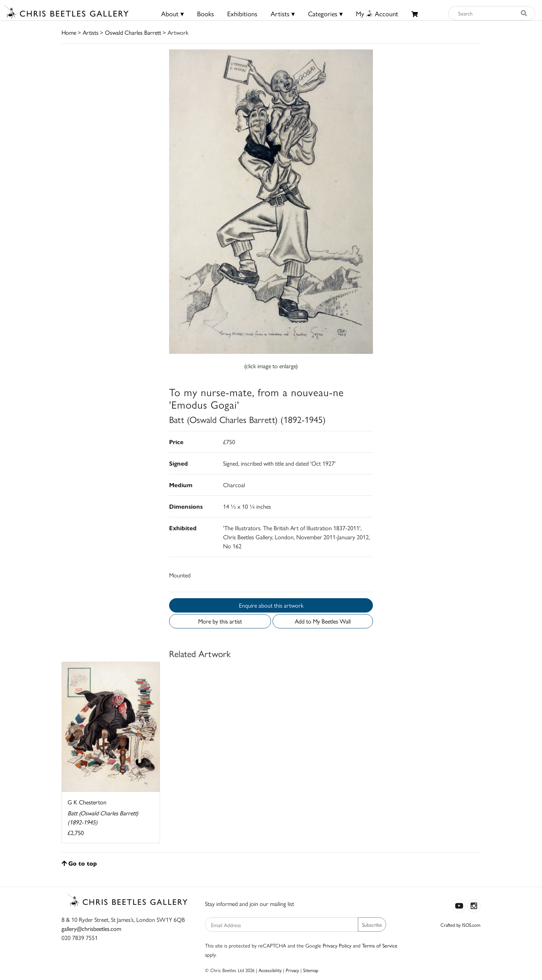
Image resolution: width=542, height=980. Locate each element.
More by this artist (220, 621)
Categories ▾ (325, 13)
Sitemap (311, 970)
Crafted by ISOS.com (460, 925)
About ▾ (172, 13)
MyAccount (377, 13)
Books (206, 13)
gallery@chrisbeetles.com (91, 928)
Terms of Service (380, 945)
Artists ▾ (283, 13)
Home (69, 32)
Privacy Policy (337, 945)
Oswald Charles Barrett (133, 32)
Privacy (292, 970)
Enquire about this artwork (271, 605)
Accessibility (270, 970)
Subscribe (372, 924)
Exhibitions (242, 13)
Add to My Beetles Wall (323, 621)
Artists (91, 32)
